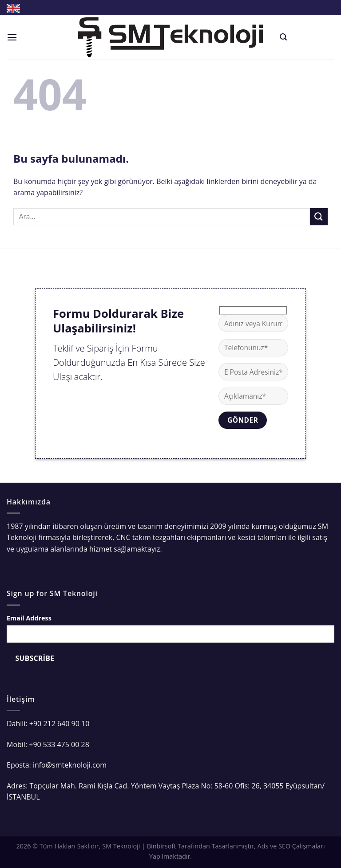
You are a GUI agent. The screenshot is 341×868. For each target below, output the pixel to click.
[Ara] (283, 37)
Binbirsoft (162, 846)
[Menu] (12, 37)
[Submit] (319, 217)
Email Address (29, 618)
